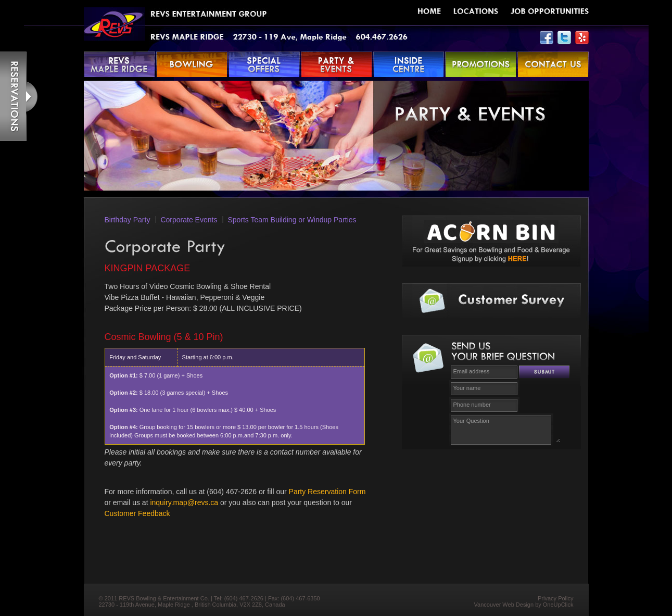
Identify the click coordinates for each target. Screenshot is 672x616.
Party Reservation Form (327, 492)
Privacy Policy (555, 598)
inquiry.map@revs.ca (184, 502)
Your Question (505, 429)
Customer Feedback (137, 513)
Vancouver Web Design (504, 605)
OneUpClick (558, 605)
